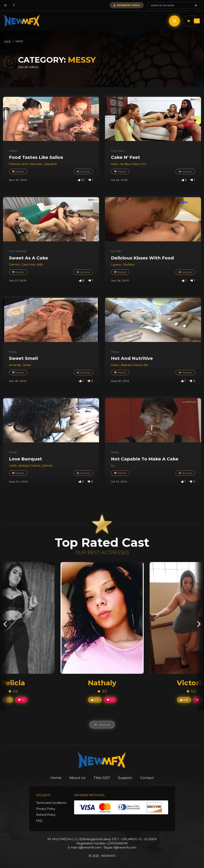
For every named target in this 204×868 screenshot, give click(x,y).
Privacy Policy (46, 809)
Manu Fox (139, 164)
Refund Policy (46, 815)
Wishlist (18, 171)
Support (125, 778)
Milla (40, 265)
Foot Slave (118, 151)
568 (184, 700)
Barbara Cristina (132, 365)
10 (110, 700)
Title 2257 (102, 778)
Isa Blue (125, 164)
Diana (115, 365)
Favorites (83, 171)
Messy (13, 151)
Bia (146, 365)
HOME (7, 41)
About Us (77, 778)
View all (102, 725)
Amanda (15, 365)
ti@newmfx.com (90, 848)
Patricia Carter (19, 164)
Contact (147, 778)
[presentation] (5, 624)
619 (95, 700)
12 (21, 700)
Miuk (115, 164)
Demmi (15, 265)
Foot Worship (18, 251)
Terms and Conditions (51, 803)
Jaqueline (50, 164)
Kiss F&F (116, 251)
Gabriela (47, 466)
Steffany (129, 265)
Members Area (127, 5)
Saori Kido (29, 265)
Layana (116, 265)
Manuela (36, 164)
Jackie (27, 365)
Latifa (13, 466)
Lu (113, 466)
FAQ (39, 821)
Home (56, 778)
